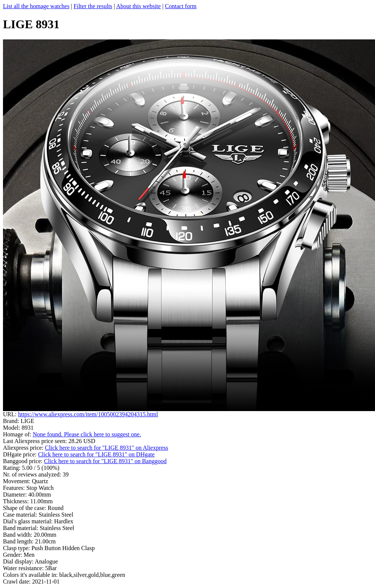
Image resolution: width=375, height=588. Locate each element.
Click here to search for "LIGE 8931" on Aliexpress (107, 448)
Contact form (181, 6)
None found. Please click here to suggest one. (87, 434)
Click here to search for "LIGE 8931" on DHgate (96, 454)
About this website (138, 6)
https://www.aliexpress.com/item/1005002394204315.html (88, 414)
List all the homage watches (36, 6)
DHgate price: (20, 454)
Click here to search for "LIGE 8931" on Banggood (105, 461)
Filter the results (93, 6)
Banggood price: (23, 461)
